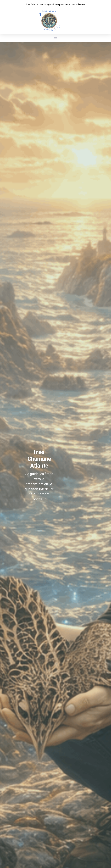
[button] (56, 38)
